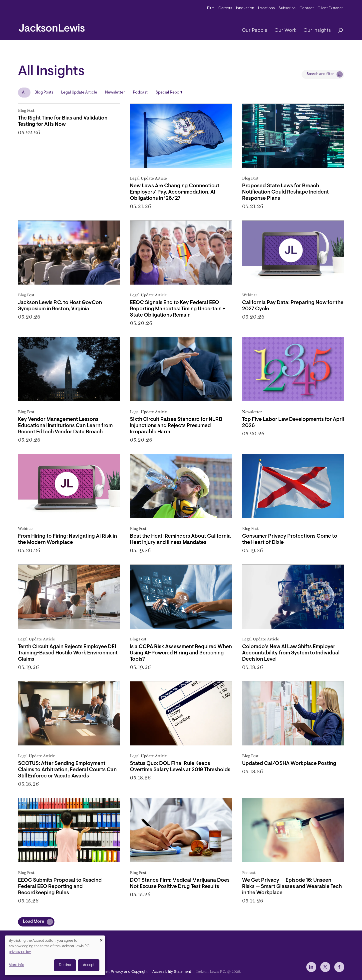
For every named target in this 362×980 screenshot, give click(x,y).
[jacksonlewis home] (52, 27)
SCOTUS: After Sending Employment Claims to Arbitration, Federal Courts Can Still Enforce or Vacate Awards (67, 770)
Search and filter (320, 74)
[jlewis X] (325, 967)
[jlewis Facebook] (339, 967)
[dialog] (55, 955)
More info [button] (16, 965)
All (24, 93)
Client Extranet (330, 8)
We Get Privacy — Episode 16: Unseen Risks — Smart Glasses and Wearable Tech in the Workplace (292, 887)
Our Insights (317, 31)
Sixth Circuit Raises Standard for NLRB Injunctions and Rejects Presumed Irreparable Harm (176, 426)
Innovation (245, 8)
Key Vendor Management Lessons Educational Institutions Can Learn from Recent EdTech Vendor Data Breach (65, 426)
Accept (89, 965)
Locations (267, 8)
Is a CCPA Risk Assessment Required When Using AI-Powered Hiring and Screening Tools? (181, 653)
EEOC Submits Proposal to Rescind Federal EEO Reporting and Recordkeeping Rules (60, 887)
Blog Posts (44, 93)
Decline (65, 965)
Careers (225, 8)
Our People (255, 31)
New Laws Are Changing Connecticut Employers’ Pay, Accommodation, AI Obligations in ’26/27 (175, 192)
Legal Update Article (79, 93)
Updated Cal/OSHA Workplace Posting (289, 764)
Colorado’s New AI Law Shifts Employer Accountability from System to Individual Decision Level (291, 653)
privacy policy (20, 952)
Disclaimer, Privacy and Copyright (119, 971)
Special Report (169, 93)
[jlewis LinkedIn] (311, 967)
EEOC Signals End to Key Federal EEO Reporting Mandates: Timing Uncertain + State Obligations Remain (178, 309)
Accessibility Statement (172, 971)
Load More (34, 922)
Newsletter (115, 93)
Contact (307, 8)
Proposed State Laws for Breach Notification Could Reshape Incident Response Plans (285, 192)
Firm (211, 8)
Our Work (286, 31)
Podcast (140, 93)
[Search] (338, 31)
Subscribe (287, 8)
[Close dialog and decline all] (101, 939)
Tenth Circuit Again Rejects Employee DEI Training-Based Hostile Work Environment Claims (68, 653)
